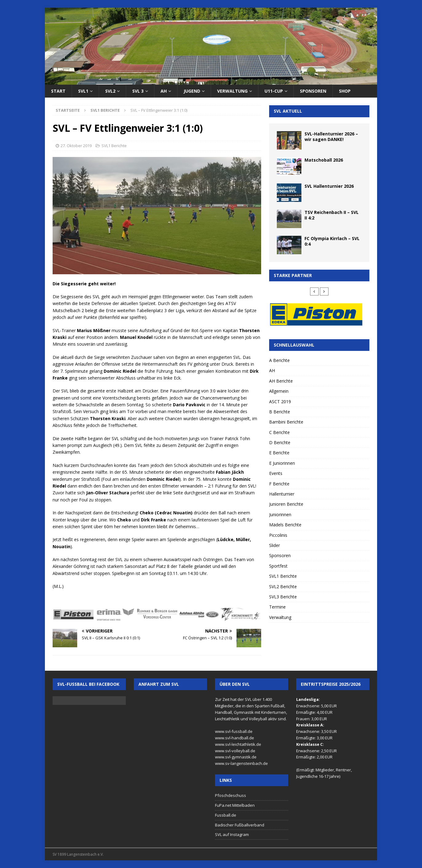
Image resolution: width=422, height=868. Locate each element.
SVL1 (83, 91)
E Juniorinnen (282, 463)
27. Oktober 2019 (76, 146)
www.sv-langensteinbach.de (241, 763)
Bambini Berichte (286, 422)
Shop (345, 91)
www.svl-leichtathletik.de (238, 744)
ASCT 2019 (280, 402)
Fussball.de (226, 815)
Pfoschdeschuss (231, 795)
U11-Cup (274, 91)
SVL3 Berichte (283, 597)
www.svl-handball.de (235, 738)
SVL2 (110, 91)
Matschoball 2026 (324, 160)
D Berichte (280, 442)
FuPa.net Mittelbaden (235, 805)
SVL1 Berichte (114, 146)
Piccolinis (278, 535)
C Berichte (279, 432)
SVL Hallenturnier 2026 (329, 186)
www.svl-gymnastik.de (236, 757)
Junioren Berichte (286, 504)
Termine (277, 607)
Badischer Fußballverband (240, 825)
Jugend (192, 91)
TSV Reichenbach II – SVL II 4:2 (332, 215)
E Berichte (279, 453)
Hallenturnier (282, 494)
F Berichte (279, 484)
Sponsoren (313, 91)
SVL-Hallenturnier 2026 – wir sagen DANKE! (331, 137)
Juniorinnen (280, 514)
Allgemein (279, 391)
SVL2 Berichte (283, 587)
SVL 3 (138, 91)
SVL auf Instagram (232, 834)
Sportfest (278, 566)
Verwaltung (232, 91)
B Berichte (280, 412)
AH (164, 91)
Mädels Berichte (285, 525)
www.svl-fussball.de (234, 731)
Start (58, 91)
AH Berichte (281, 381)
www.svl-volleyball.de (235, 751)
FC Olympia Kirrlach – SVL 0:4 (332, 241)
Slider (275, 545)
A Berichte (279, 360)
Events (276, 473)
